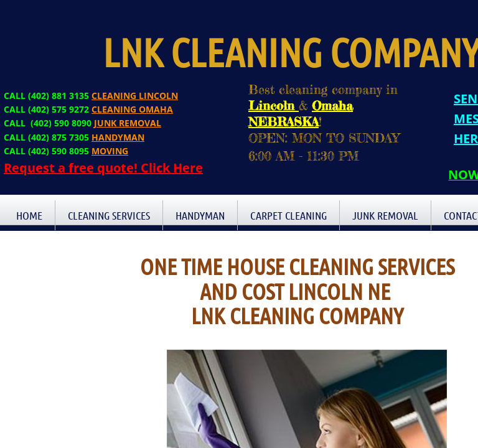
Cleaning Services (109, 215)
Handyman (200, 215)
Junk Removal (385, 215)
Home (29, 215)
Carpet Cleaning (288, 215)
